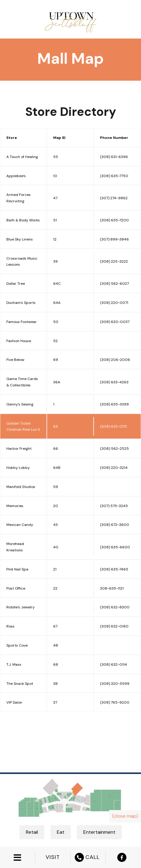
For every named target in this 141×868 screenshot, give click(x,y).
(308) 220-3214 (114, 468)
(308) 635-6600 (115, 547)
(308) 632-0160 (114, 626)
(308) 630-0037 (115, 322)
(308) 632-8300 (115, 607)
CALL (88, 857)
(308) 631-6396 (114, 157)
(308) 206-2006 (115, 360)
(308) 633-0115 (113, 426)
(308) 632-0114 (113, 664)
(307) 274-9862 (114, 198)
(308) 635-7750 (114, 176)
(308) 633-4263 (114, 382)
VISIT (53, 857)
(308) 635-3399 (114, 404)
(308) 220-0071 (114, 303)
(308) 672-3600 (115, 525)
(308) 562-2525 (114, 449)
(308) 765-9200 (115, 702)
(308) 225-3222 (114, 261)
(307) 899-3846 (114, 239)
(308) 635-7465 (114, 569)
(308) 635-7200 (114, 220)
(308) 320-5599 (115, 684)
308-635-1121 (112, 588)
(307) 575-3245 (114, 506)
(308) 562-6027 (114, 284)
